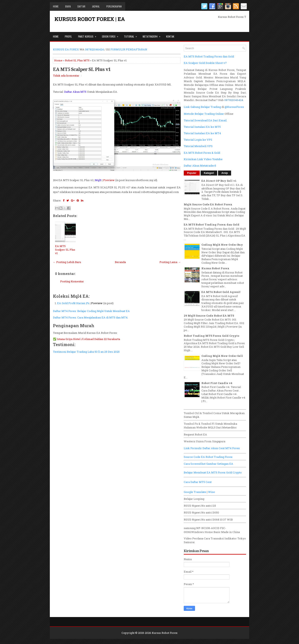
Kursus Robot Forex (215, 268)
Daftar (81, 6)
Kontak (170, 36)
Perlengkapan (114, 6)
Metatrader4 (153, 35)
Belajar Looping (194, 499)
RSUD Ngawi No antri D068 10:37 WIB (208, 520)
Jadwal (96, 6)
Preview (109, 180)
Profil (68, 36)
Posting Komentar (72, 281)
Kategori (209, 173)
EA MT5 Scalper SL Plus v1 (82, 69)
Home (56, 6)
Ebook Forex (111, 35)
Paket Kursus (88, 35)
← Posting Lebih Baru (67, 262)
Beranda (120, 262)
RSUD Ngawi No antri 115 (200, 506)
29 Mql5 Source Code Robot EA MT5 (209, 316)
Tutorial (132, 35)
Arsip (225, 173)
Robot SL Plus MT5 (77, 60)
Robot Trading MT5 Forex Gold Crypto (211, 336)
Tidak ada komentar (66, 76)
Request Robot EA (195, 434)
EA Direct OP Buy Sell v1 (219, 181)
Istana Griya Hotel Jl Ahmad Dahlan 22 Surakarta (88, 339)
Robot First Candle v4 (217, 383)
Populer (192, 173)
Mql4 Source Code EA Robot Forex (208, 204)
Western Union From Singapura (205, 441)
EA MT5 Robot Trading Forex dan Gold (212, 224)
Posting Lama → (170, 262)
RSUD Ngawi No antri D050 (201, 512)
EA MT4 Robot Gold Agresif (221, 292)
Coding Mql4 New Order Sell (222, 356)
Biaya (68, 6)
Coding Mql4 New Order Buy (222, 245)
